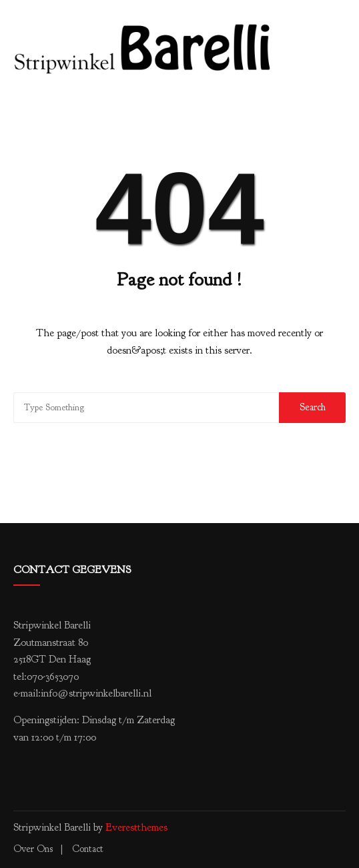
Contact (88, 849)
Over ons (33, 849)
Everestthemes (136, 827)
